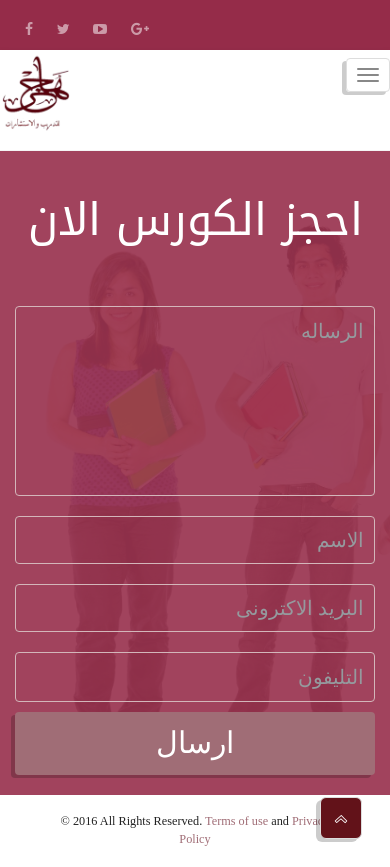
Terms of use (236, 821)
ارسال (195, 742)
